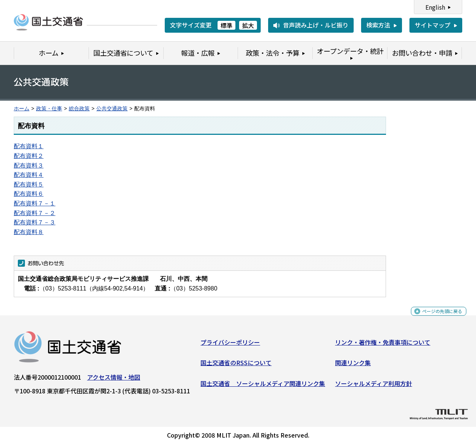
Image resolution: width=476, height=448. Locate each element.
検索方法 (378, 25)
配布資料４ (29, 175)
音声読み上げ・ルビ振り (316, 25)
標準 (226, 25)
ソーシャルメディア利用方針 (374, 386)
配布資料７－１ (35, 203)
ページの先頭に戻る (436, 318)
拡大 (248, 25)
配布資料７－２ (35, 213)
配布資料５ (29, 184)
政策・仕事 (49, 109)
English (435, 7)
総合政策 (79, 109)
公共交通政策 (112, 109)
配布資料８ (29, 232)
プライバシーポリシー (230, 345)
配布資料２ (29, 156)
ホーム (22, 109)
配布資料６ (29, 194)
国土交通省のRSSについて (236, 366)
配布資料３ (29, 165)
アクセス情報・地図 (114, 380)
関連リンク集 (353, 366)
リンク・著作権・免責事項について (383, 345)
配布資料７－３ (35, 222)
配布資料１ (29, 146)
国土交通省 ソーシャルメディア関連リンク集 (263, 386)
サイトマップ (432, 25)
